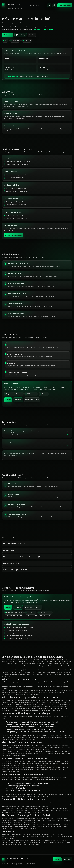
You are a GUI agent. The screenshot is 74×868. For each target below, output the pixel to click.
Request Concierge (65, 5)
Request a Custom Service (13, 235)
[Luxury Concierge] (12, 5)
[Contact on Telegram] (49, 5)
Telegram (8, 35)
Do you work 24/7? (37, 550)
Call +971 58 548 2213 (32, 400)
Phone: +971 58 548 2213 (33, 607)
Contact (39, 5)
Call (32, 35)
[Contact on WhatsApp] (54, 5)
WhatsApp (21, 35)
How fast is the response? (37, 563)
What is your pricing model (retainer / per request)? (37, 557)
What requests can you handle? (37, 544)
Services (31, 5)
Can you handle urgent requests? (37, 570)
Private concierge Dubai (36, 808)
